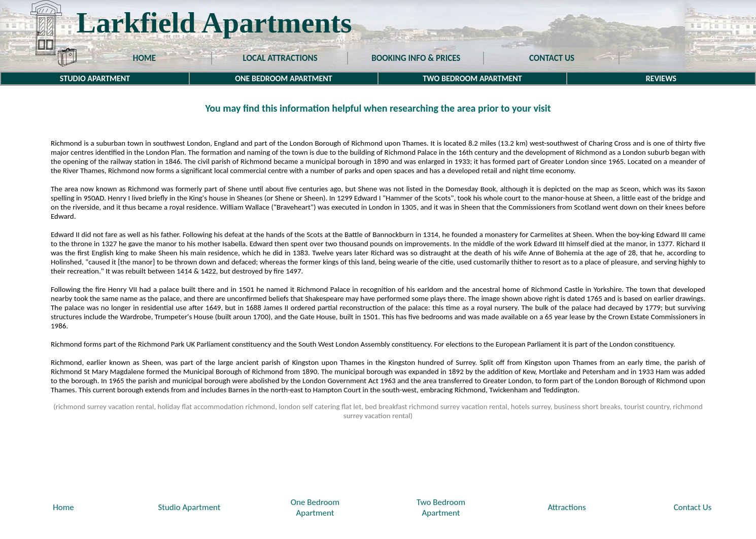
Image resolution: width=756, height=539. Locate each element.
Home (63, 507)
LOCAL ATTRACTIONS (280, 58)
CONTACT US (552, 58)
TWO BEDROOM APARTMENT (472, 78)
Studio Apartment (189, 507)
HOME (144, 58)
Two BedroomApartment (441, 508)
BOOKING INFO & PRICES (416, 58)
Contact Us (693, 507)
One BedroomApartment (315, 508)
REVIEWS (661, 78)
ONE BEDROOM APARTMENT (284, 78)
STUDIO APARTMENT (95, 78)
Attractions (566, 507)
